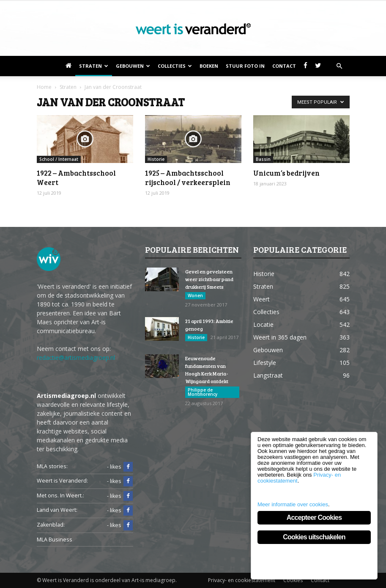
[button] (339, 66)
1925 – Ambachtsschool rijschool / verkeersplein (188, 178)
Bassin (263, 159)
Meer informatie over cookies (293, 504)
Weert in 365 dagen (280, 337)
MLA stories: (52, 466)
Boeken (209, 66)
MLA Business (55, 540)
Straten (94, 66)
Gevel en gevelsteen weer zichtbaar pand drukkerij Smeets (209, 279)
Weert (261, 299)
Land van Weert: (57, 510)
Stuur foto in (245, 66)
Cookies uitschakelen (314, 537)
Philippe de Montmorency (203, 392)
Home (44, 87)
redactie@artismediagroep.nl (76, 357)
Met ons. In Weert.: (60, 496)
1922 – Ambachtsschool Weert (76, 178)
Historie (156, 159)
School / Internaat (59, 159)
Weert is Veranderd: (62, 481)
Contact (284, 66)
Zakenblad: (51, 525)
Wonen (195, 295)
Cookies (293, 580)
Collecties (175, 66)
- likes (120, 467)
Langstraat (268, 375)
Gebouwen (133, 66)
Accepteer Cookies (314, 518)
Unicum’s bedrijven (286, 173)
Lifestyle (265, 363)
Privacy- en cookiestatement (242, 580)
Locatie (263, 324)
